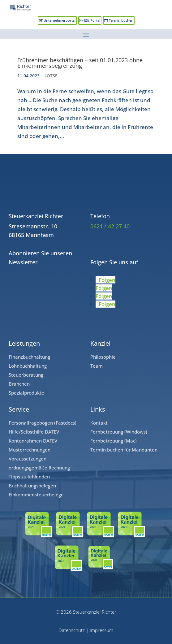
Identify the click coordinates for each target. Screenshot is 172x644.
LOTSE (51, 76)
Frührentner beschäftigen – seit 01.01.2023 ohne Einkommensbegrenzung (80, 63)
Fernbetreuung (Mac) (114, 441)
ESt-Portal (92, 20)
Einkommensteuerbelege (36, 495)
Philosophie (103, 357)
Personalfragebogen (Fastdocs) (43, 423)
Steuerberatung (26, 375)
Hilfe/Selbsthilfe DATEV (34, 432)
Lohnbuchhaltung (28, 366)
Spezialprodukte (26, 393)
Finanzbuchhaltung (29, 357)
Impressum (101, 630)
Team (97, 366)
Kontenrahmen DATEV (33, 441)
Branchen (19, 384)
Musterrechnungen (30, 450)
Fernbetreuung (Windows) (119, 432)
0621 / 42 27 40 (110, 226)
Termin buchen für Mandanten (124, 450)
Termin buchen (121, 20)
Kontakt (99, 423)
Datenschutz (72, 630)
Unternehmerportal (60, 20)
